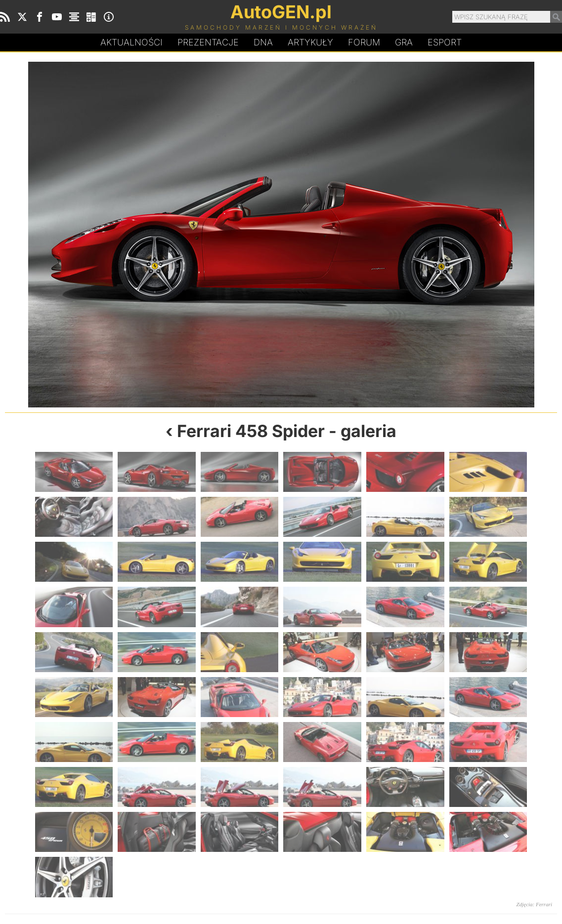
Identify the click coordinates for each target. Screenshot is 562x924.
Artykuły (310, 42)
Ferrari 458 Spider (251, 431)
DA (263, 42)
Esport (445, 42)
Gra (404, 42)
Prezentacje (208, 42)
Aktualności (131, 42)
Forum (364, 42)
